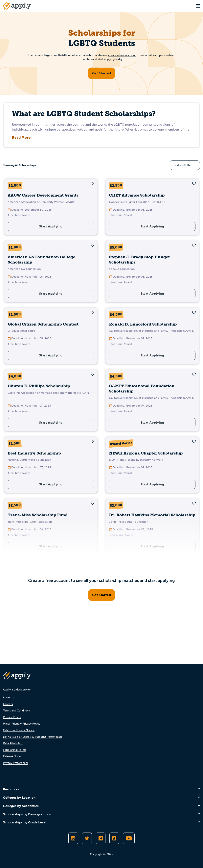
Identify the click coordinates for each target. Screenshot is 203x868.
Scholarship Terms (15, 750)
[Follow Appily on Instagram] (73, 838)
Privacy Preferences (16, 763)
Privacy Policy (12, 717)
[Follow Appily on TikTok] (114, 838)
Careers (8, 704)
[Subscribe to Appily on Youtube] (129, 838)
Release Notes (12, 756)
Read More (21, 138)
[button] (92, 183)
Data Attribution (13, 743)
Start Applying (51, 226)
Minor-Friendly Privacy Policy (22, 724)
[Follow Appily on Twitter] (87, 838)
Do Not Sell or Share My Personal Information (32, 737)
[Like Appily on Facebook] (101, 838)
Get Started (101, 73)
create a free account (122, 55)
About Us (9, 698)
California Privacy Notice (19, 730)
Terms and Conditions (17, 711)
